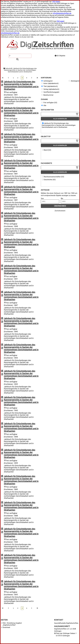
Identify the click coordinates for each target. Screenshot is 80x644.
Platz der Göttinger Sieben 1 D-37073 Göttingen (66, 635)
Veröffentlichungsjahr (50, 92)
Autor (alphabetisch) (50, 83)
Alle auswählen (60, 119)
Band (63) (47, 150)
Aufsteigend (47, 81)
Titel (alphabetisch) (50, 86)
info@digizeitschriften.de (62, 13)
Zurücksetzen (60, 211)
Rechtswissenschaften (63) (53, 177)
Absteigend (74, 81)
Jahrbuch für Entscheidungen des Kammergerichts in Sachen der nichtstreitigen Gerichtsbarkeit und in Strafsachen (21, 85)
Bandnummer (47, 95)
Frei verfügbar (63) (49, 103)
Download (6, 627)
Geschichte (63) (49, 180)
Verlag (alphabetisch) (50, 89)
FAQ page (60, 21)
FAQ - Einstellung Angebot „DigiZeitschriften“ (12, 624)
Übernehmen (60, 206)
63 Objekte (60, 56)
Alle (44, 105)
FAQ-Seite (56, 2)
